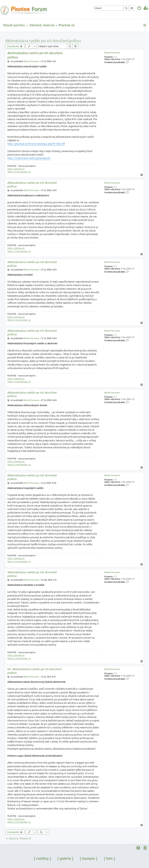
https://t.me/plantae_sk (19, 172)
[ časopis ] (89, 859)
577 (115, 57)
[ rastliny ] (42, 859)
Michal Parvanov (112, 53)
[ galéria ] (65, 859)
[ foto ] (109, 859)
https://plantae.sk (16, 169)
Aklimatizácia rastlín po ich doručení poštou (43, 41)
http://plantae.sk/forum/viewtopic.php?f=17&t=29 (36, 144)
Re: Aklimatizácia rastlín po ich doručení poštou (34, 671)
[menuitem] (139, 8)
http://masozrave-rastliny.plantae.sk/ (29, 158)
